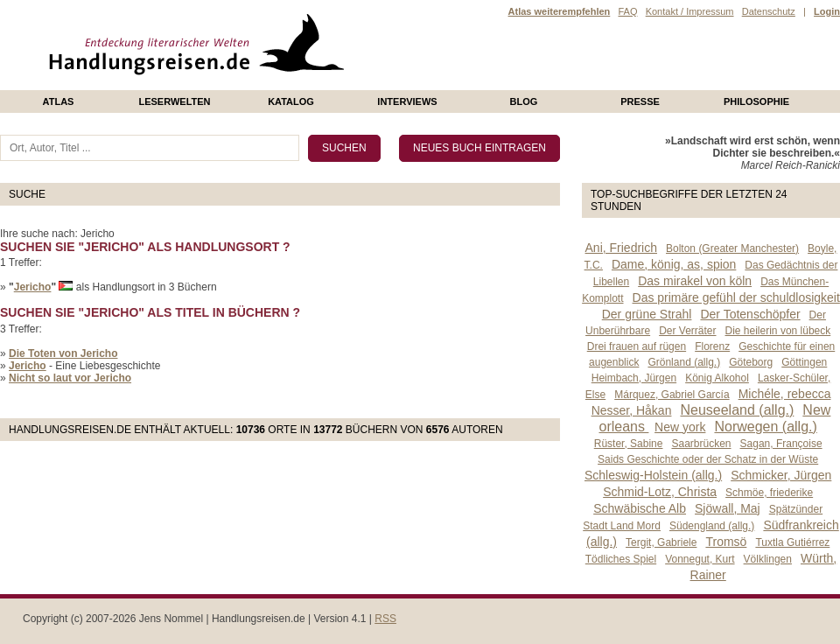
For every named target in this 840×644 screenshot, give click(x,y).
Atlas (59, 101)
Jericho (33, 287)
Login (827, 11)
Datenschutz (769, 11)
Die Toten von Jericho (63, 353)
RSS (385, 619)
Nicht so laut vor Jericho (70, 378)
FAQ (627, 11)
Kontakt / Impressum (690, 11)
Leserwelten (174, 101)
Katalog (291, 101)
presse (640, 101)
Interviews (407, 101)
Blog (524, 101)
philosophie (756, 101)
